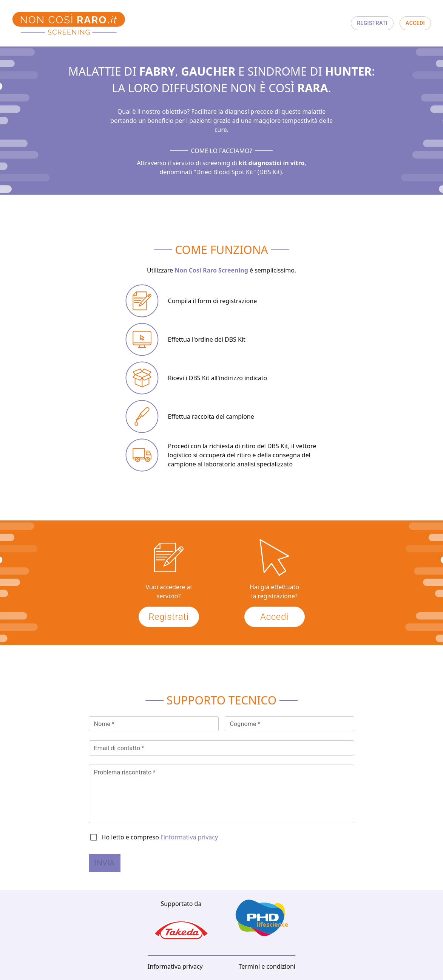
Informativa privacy (175, 966)
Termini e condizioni (267, 966)
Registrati (372, 23)
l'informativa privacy (189, 837)
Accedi (415, 23)
